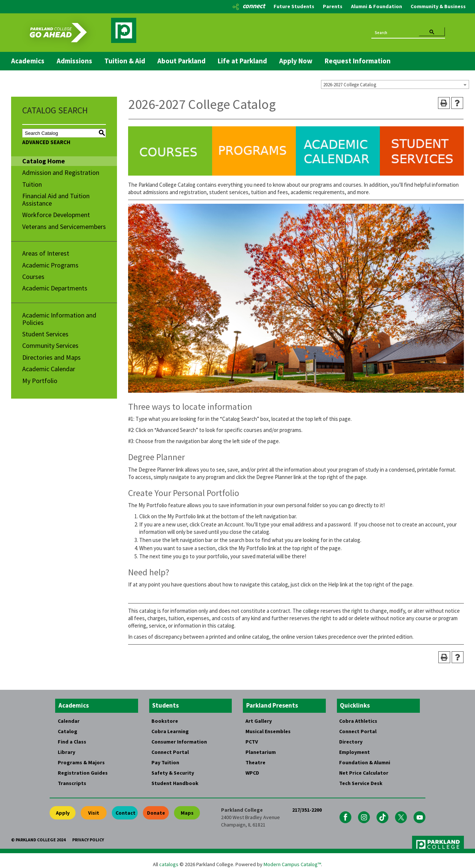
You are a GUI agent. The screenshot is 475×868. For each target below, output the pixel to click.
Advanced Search (46, 142)
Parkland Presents (272, 705)
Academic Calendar (49, 369)
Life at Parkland (242, 61)
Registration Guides (83, 773)
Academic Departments (55, 288)
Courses (33, 277)
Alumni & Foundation (377, 6)
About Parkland (181, 61)
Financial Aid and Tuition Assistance (56, 199)
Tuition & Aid (125, 61)
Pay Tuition (165, 762)
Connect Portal (170, 752)
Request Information (358, 61)
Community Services (50, 345)
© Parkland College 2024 (38, 840)
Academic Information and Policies (59, 319)
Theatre (255, 762)
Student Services (45, 334)
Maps (187, 813)
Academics (28, 61)
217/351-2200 (307, 810)
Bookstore (165, 721)
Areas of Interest (46, 253)
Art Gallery (259, 721)
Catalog (68, 731)
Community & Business (438, 6)
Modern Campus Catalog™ (292, 864)
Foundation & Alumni (365, 762)
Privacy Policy (88, 840)
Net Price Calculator (364, 773)
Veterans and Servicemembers (64, 227)
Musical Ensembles (268, 731)
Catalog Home (44, 161)
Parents (333, 6)
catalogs (169, 864)
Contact (126, 813)
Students (165, 705)
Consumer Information (179, 742)
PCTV (252, 742)
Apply (63, 813)
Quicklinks (355, 705)
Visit (94, 813)
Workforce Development (56, 215)
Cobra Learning (170, 731)
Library (66, 752)
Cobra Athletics (358, 721)
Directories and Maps (51, 357)
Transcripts (72, 783)
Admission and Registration (61, 172)
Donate (156, 813)
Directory (351, 742)
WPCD (252, 773)
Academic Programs (50, 265)
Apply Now (296, 61)
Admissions (74, 61)
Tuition (32, 184)
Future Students (294, 6)
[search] (395, 32)
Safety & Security (173, 773)
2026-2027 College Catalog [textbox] (350, 85)
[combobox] (395, 84)
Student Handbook (175, 783)
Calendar (69, 721)
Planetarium (261, 752)
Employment (354, 752)
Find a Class (72, 742)
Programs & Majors (81, 762)
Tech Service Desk (361, 783)
